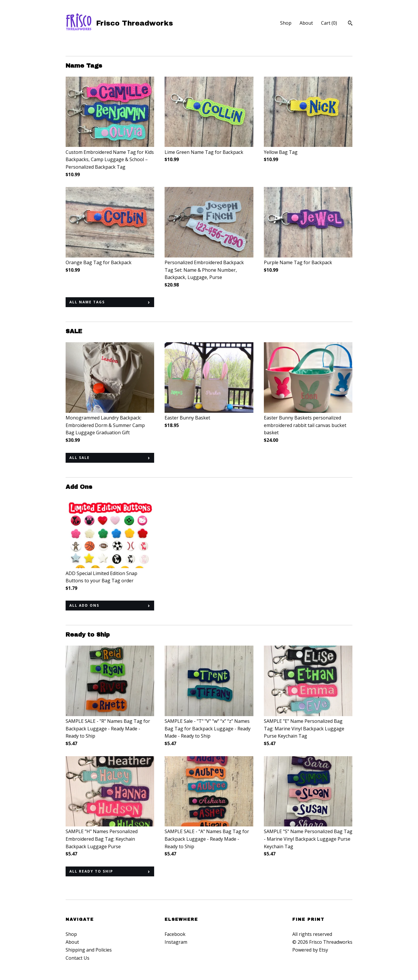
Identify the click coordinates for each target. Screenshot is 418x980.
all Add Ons (84, 605)
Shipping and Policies (89, 950)
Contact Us (78, 958)
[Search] (350, 24)
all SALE (80, 458)
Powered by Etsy (310, 950)
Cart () (329, 23)
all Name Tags (87, 302)
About (306, 23)
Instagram (176, 942)
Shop (286, 23)
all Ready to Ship (91, 871)
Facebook (175, 934)
